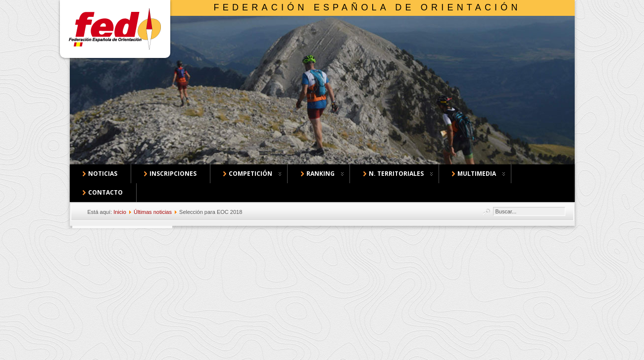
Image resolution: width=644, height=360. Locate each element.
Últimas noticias (153, 212)
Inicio (120, 212)
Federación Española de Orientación (368, 7)
